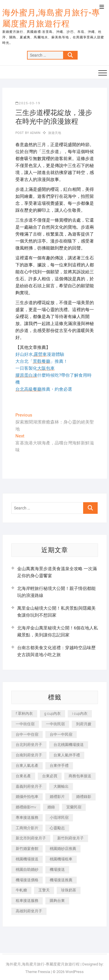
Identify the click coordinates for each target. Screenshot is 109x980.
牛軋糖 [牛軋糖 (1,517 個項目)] (21, 890)
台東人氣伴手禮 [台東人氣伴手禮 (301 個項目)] (67, 755)
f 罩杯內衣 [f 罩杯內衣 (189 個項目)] (24, 714)
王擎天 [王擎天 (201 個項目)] (44, 890)
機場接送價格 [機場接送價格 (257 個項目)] (27, 880)
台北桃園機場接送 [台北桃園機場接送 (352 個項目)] (69, 745)
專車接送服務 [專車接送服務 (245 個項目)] (27, 817)
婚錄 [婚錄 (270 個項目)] (51, 807)
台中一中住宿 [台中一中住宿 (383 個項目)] (27, 734)
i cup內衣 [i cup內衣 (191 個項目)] (80, 714)
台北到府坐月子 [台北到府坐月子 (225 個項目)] (29, 745)
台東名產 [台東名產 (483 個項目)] (23, 776)
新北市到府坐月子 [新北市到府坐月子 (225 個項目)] (31, 838)
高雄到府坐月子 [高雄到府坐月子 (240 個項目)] (29, 911)
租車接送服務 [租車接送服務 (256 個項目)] (27, 901)
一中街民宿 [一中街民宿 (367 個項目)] (55, 724)
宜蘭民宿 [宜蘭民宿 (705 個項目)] (74, 807)
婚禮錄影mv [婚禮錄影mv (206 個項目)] (26, 807)
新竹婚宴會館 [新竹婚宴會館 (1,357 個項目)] (27, 849)
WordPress (75, 972)
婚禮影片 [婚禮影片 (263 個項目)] (57, 797)
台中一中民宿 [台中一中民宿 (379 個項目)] (61, 734)
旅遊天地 (55, 133)
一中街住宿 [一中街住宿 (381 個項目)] (25, 724)
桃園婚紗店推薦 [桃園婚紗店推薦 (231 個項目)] (63, 849)
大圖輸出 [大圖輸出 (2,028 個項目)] (61, 786)
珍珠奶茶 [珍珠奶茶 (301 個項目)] (69, 890)
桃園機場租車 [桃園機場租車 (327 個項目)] (61, 859)
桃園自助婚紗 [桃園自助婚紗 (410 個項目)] (27, 869)
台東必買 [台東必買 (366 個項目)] (50, 776)
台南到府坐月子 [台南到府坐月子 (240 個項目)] (29, 755)
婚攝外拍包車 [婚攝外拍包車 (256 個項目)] (27, 797)
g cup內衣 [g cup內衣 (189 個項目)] (52, 714)
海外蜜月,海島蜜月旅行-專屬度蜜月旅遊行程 (51, 18)
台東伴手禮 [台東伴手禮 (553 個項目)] (59, 765)
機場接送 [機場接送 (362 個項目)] (57, 869)
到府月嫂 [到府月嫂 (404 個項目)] (84, 724)
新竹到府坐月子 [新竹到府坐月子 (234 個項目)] (70, 838)
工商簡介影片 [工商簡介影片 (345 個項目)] (27, 828)
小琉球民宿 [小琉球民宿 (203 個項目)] (59, 817)
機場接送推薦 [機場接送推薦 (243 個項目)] (61, 880)
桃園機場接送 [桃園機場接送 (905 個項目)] (27, 859)
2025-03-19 (28, 103)
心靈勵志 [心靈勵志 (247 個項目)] (57, 828)
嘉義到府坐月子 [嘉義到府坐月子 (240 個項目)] (29, 786)
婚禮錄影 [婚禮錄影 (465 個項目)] (84, 797)
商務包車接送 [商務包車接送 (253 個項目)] (80, 776)
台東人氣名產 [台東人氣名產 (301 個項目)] (27, 765)
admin (35, 133)
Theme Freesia (38, 972)
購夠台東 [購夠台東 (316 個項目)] (57, 901)
